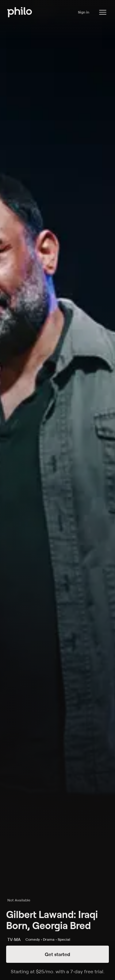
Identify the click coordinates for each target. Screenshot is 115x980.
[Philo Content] (103, 12)
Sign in (84, 12)
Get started (57, 954)
